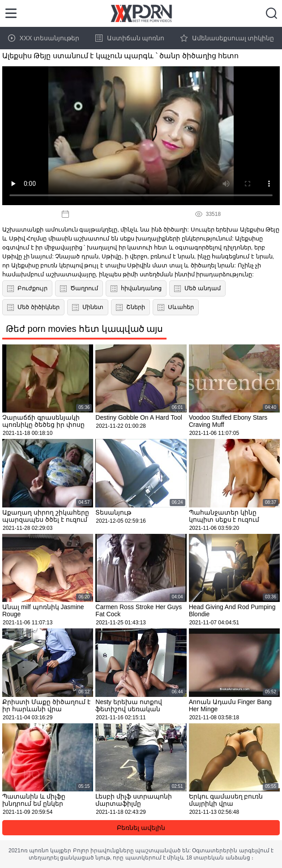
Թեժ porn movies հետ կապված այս (84, 329)
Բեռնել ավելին (141, 828)
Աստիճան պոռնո (130, 38)
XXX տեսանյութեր (44, 38)
